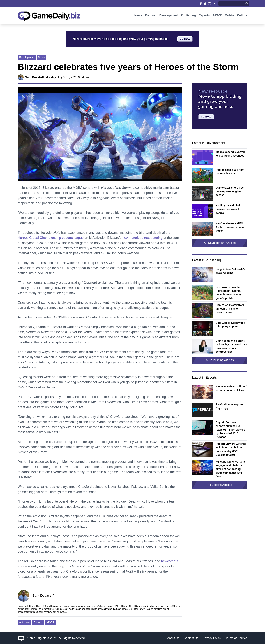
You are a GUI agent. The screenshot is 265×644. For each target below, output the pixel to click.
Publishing (188, 16)
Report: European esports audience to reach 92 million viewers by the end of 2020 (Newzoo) (230, 430)
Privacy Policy (212, 638)
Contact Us (191, 638)
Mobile (229, 16)
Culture (242, 16)
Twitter (63, 612)
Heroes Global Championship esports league (51, 238)
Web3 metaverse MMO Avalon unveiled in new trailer (230, 227)
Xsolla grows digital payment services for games (229, 209)
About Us (173, 638)
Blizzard (38, 622)
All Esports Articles (220, 485)
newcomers (170, 561)
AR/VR (217, 16)
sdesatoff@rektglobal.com (30, 612)
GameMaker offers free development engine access (230, 191)
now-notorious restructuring (142, 238)
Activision (25, 622)
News (138, 16)
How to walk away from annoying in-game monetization (230, 309)
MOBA (51, 622)
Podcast (151, 16)
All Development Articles (220, 243)
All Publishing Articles (220, 360)
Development (169, 16)
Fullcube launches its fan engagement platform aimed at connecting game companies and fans (231, 469)
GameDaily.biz (37, 638)
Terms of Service (236, 638)
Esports (204, 16)
